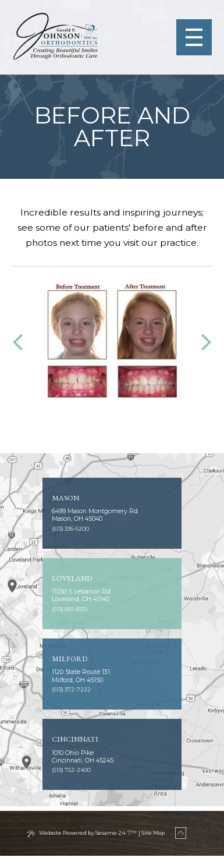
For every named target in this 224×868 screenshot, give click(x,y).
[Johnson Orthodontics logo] (57, 37)
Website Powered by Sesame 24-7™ (86, 845)
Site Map (158, 845)
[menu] (192, 37)
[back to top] (191, 845)
